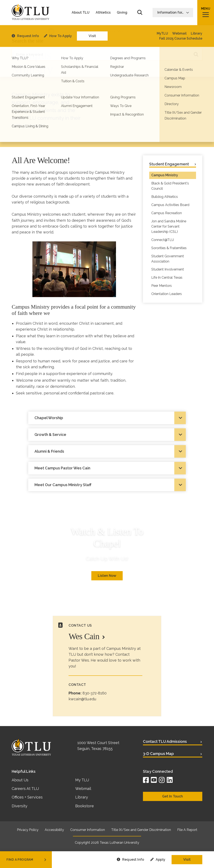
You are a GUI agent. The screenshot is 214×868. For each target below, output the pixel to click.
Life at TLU (38, 31)
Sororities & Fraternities (169, 248)
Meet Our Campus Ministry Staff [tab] (63, 485)
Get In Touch (173, 796)
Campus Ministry (165, 175)
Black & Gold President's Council (170, 186)
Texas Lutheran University (119, 843)
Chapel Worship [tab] (49, 418)
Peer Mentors (162, 286)
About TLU (81, 13)
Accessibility (54, 830)
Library (82, 797)
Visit (187, 860)
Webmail (83, 789)
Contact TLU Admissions (165, 741)
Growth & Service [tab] (50, 435)
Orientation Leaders (167, 294)
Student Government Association (168, 259)
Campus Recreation (167, 213)
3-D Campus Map (158, 754)
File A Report (187, 830)
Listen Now (107, 576)
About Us (20, 780)
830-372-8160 (95, 693)
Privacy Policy (28, 830)
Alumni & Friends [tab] (49, 451)
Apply (158, 860)
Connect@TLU (163, 240)
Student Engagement (79, 31)
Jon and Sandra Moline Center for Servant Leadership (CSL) (169, 226)
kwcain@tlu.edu (82, 699)
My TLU (82, 780)
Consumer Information (88, 830)
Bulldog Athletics (165, 197)
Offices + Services (27, 797)
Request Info (130, 860)
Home (17, 31)
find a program (27, 860)
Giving (122, 13)
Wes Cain (84, 636)
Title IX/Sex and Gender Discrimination (141, 830)
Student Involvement (168, 269)
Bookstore (85, 806)
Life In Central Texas (167, 278)
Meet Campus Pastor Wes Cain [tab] (62, 468)
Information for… (173, 12)
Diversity (20, 806)
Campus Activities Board (170, 205)
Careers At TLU (25, 789)
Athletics (103, 13)
